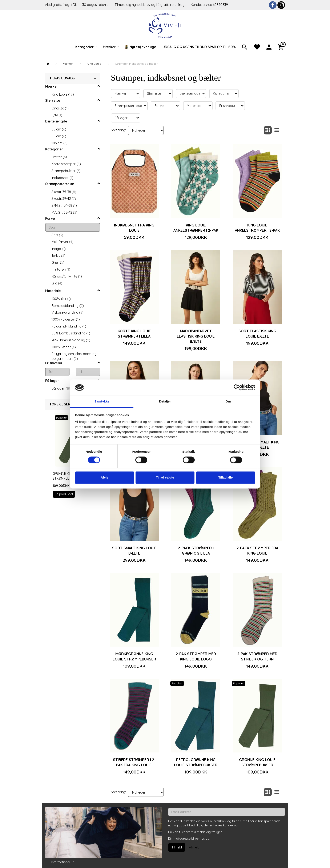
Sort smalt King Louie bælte (134, 550)
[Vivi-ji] (165, 25)
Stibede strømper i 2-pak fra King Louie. (134, 762)
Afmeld (194, 847)
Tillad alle (225, 477)
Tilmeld (177, 847)
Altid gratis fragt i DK (61, 5)
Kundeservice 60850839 (209, 5)
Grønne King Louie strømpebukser (257, 762)
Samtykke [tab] (102, 401)
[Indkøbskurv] (281, 47)
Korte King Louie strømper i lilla (134, 333)
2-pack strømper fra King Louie (257, 550)
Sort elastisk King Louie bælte (257, 333)
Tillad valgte (165, 477)
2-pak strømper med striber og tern (257, 656)
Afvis (104, 477)
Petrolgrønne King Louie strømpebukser (196, 762)
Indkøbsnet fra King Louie (134, 228)
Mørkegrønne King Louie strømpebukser (134, 656)
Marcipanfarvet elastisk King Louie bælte (196, 336)
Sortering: (118, 130)
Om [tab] (228, 401)
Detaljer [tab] (165, 401)
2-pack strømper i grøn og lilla (196, 550)
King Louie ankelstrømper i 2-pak (196, 228)
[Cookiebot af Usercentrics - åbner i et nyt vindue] (237, 388)
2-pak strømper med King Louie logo (196, 656)
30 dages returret (96, 5)
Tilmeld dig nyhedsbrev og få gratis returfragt (151, 5)
